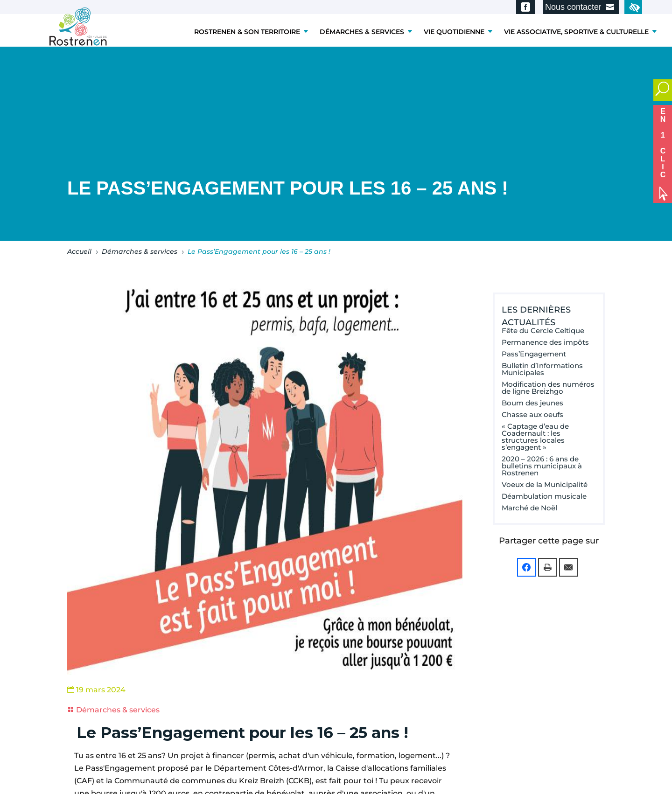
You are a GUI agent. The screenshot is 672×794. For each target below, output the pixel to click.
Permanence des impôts (545, 342)
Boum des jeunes (532, 403)
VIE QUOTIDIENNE (454, 32)
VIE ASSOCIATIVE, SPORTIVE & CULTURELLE (576, 32)
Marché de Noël (529, 508)
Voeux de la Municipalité (545, 484)
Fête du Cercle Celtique (543, 331)
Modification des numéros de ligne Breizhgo (548, 388)
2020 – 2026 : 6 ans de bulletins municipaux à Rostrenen (542, 466)
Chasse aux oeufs (532, 414)
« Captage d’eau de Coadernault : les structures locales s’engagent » (535, 437)
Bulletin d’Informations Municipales (542, 369)
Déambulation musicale (544, 496)
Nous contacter (573, 7)
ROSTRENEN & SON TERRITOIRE (247, 32)
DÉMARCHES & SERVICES (362, 32)
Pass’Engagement (534, 354)
